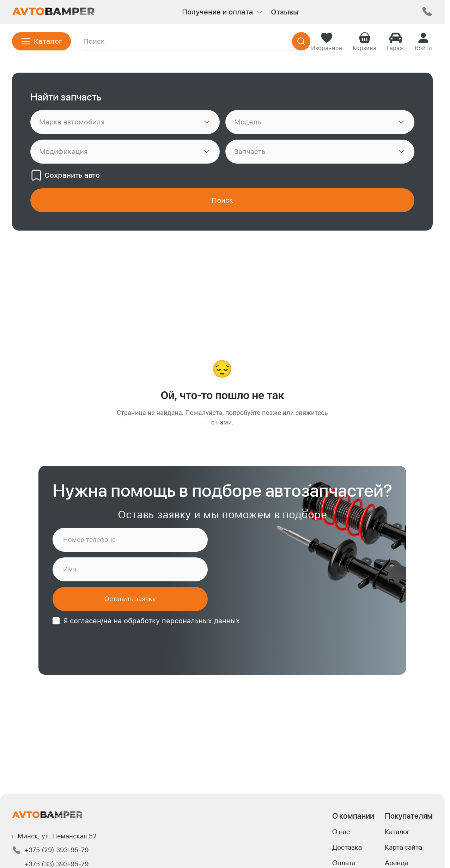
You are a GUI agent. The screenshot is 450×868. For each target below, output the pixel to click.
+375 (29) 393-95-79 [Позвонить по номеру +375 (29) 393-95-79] (50, 850)
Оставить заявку (130, 599)
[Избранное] (327, 41)
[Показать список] (207, 122)
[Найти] (301, 41)
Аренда (397, 863)
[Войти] (423, 41)
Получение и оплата (222, 12)
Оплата (344, 863)
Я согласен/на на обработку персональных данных (151, 621)
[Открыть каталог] (41, 41)
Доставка (347, 847)
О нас (341, 832)
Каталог (397, 832)
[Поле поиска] (192, 41)
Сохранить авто (65, 175)
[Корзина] (364, 41)
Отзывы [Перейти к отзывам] (285, 12)
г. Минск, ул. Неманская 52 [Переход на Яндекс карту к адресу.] (54, 836)
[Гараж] (396, 41)
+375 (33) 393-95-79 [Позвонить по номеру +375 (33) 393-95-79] (57, 864)
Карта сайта (403, 847)
